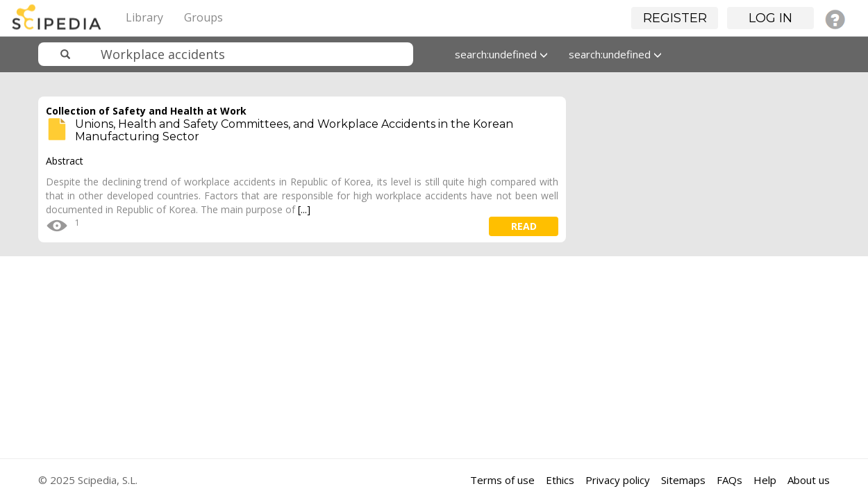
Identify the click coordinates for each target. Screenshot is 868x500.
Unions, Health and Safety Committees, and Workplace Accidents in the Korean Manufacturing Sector (294, 130)
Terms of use (502, 480)
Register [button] (675, 18)
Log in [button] (770, 18)
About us (809, 480)
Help (765, 480)
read (524, 226)
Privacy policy (618, 480)
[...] (304, 209)
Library (144, 17)
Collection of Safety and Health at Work (146, 111)
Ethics (560, 480)
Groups (203, 17)
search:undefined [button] (501, 54)
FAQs (729, 480)
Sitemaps (683, 480)
